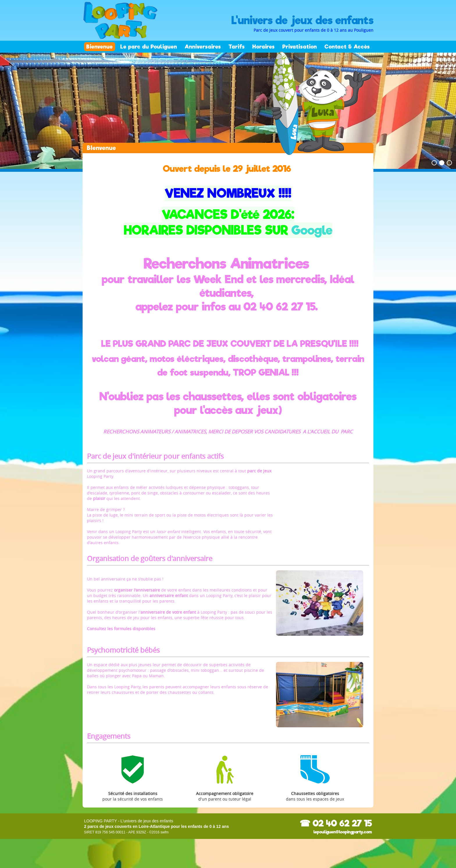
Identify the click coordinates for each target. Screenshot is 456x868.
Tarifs (237, 47)
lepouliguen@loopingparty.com (343, 832)
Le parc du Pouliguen (149, 47)
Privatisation (300, 47)
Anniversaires (203, 47)
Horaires (264, 47)
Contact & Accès (347, 47)
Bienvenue (100, 47)
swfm (165, 832)
